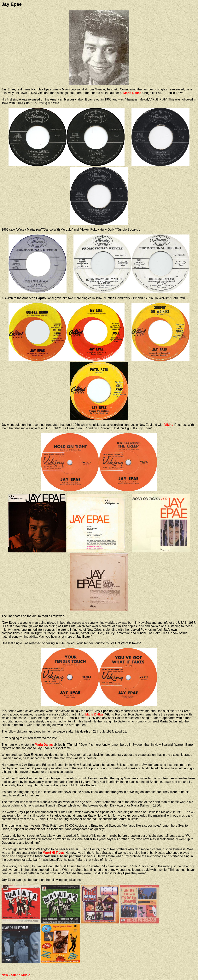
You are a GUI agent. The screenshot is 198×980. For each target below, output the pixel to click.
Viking (169, 425)
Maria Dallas (132, 93)
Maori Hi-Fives (53, 853)
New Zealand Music (16, 975)
